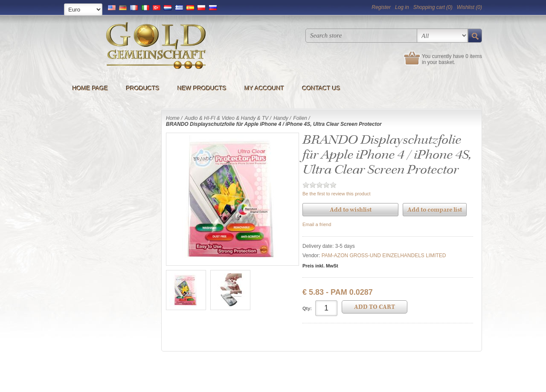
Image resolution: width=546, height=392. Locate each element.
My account (264, 88)
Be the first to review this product (337, 194)
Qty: (307, 308)
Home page (90, 88)
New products (202, 88)
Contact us (322, 88)
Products (143, 88)
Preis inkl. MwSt (320, 266)
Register (381, 7)
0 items (474, 56)
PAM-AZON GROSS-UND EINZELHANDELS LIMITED (384, 256)
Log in (402, 7)
